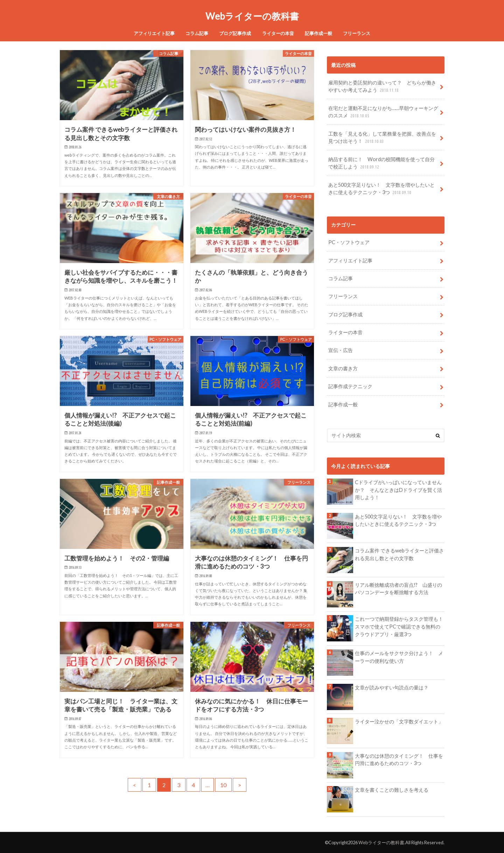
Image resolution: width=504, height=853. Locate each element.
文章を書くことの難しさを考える (392, 790)
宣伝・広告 (341, 350)
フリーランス (357, 33)
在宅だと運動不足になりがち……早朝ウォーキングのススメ (383, 112)
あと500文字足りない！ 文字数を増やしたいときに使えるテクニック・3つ (381, 189)
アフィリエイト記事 (154, 33)
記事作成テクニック (350, 386)
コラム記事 (197, 33)
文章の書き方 (343, 368)
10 (223, 785)
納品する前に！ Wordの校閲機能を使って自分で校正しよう (381, 163)
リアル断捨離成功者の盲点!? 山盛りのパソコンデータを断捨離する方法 (398, 589)
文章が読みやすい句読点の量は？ (392, 687)
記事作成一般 (318, 33)
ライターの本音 (278, 33)
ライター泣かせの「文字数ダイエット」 (399, 721)
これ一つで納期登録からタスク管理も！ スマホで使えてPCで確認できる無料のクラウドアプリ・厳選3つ (400, 626)
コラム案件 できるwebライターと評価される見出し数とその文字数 (399, 554)
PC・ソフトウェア (349, 242)
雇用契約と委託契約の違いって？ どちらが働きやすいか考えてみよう (382, 87)
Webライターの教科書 (252, 16)
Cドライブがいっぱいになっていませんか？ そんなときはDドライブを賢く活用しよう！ (398, 490)
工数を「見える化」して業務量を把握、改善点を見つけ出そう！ (382, 138)
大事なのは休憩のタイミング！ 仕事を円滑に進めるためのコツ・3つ (399, 760)
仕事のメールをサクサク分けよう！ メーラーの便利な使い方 (399, 657)
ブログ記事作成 (235, 33)
